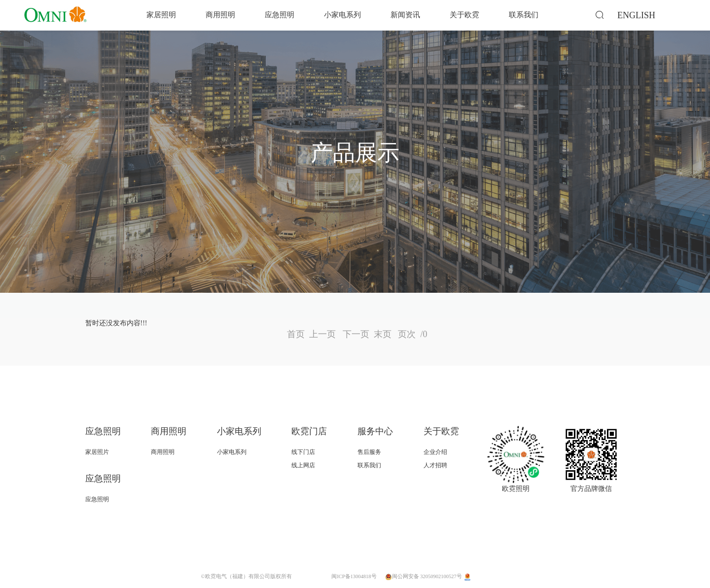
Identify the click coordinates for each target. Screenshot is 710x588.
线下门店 (303, 452)
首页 (296, 334)
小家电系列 (342, 15)
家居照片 (97, 452)
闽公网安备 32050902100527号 (424, 576)
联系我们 (524, 15)
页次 (410, 334)
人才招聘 (435, 465)
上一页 (322, 334)
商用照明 (220, 15)
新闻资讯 (405, 15)
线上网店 (303, 465)
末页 (383, 334)
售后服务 (369, 452)
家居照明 (161, 15)
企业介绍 (435, 452)
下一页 (356, 334)
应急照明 (280, 15)
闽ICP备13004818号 (354, 576)
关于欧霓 (464, 15)
